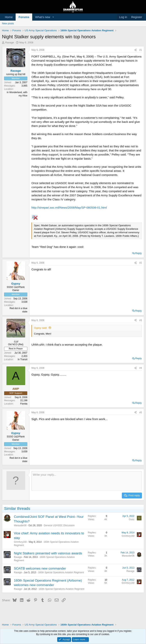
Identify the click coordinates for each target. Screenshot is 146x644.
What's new (43, 17)
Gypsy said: (41, 328)
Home (9, 17)
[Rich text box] (87, 481)
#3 (141, 320)
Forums (24, 17)
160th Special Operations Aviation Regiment (61, 572)
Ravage (10, 42)
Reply (138, 253)
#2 (141, 263)
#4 (141, 368)
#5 (141, 412)
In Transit (23, 359)
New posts (8, 23)
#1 (141, 50)
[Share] (135, 50)
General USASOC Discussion (59, 525)
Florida (24, 404)
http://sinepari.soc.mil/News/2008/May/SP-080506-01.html (69, 208)
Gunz (132, 519)
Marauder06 (20, 525)
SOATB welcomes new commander (40, 568)
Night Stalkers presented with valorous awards (48, 553)
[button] (53, 17)
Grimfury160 (20, 542)
